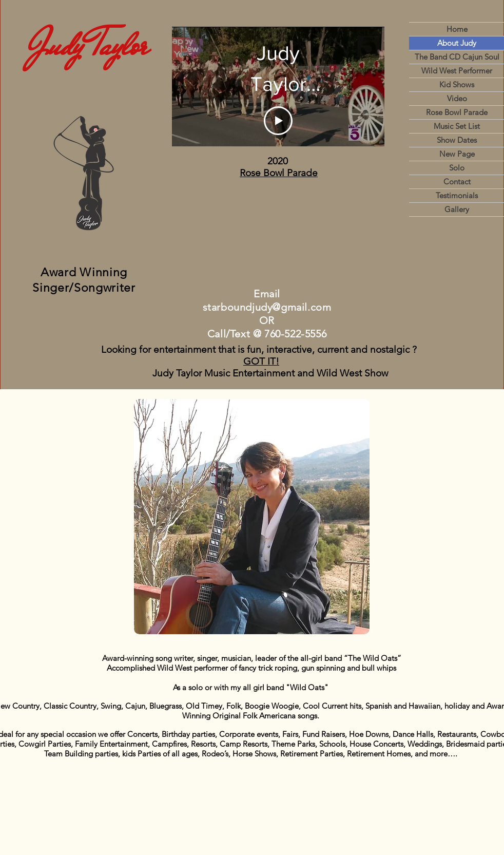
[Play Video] (278, 121)
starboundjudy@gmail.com (267, 307)
